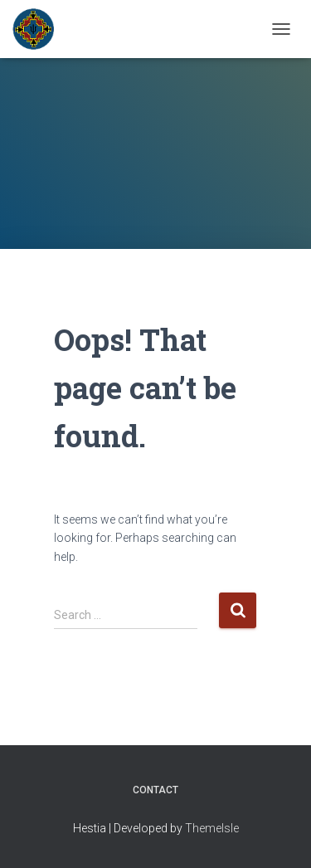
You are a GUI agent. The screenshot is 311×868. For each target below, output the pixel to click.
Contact (155, 790)
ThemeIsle (212, 828)
